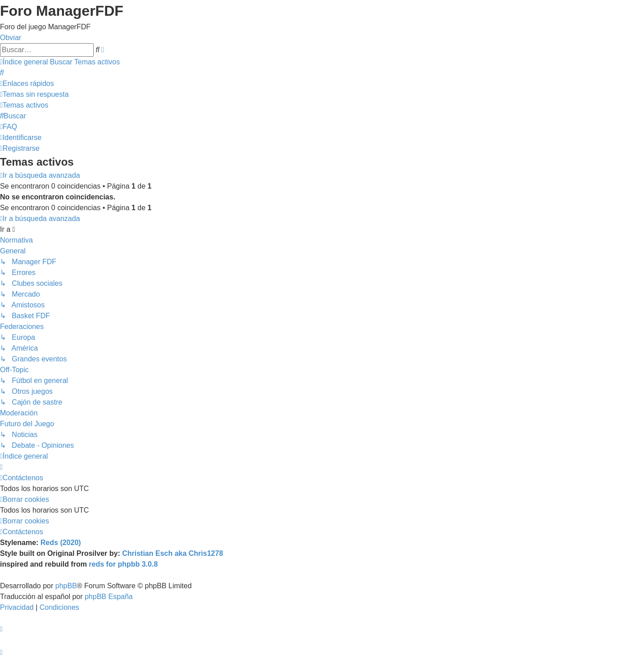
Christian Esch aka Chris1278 (172, 553)
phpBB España (109, 597)
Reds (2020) (61, 543)
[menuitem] (2, 73)
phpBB (66, 586)
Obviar (11, 38)
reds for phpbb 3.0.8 (123, 564)
